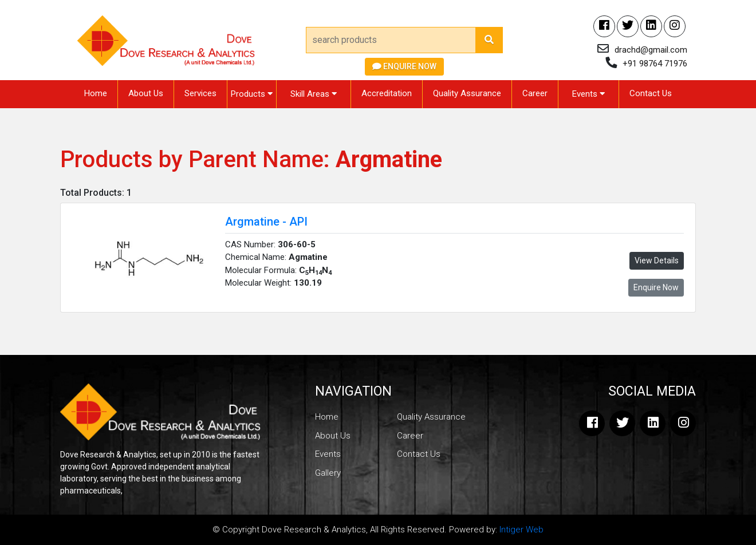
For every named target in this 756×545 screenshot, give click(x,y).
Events (588, 94)
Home (96, 93)
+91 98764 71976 (655, 64)
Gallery (328, 473)
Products (252, 94)
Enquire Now (404, 66)
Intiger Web (521, 530)
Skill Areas (314, 94)
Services (200, 93)
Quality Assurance (467, 93)
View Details (657, 260)
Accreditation (387, 93)
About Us (146, 93)
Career (535, 93)
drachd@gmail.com (651, 50)
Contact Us (651, 93)
